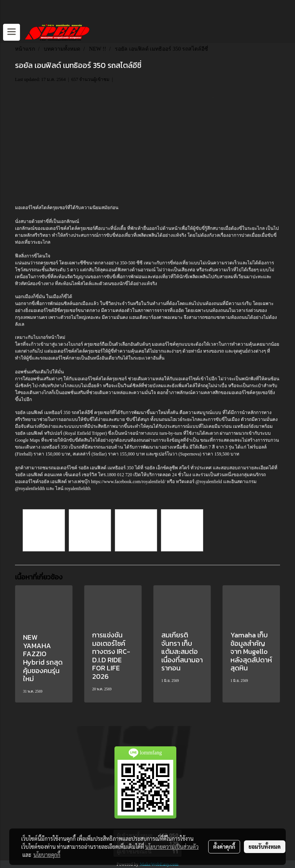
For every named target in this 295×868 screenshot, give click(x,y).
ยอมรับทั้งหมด (265, 847)
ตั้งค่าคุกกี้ (224, 847)
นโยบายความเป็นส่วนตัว (172, 847)
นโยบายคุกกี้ (47, 855)
